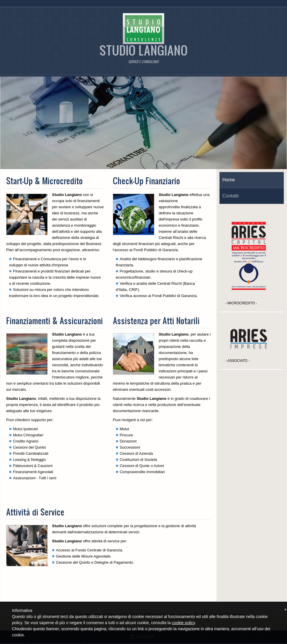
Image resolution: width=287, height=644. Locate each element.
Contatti (230, 196)
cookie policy (183, 623)
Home (229, 180)
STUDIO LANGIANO (143, 50)
